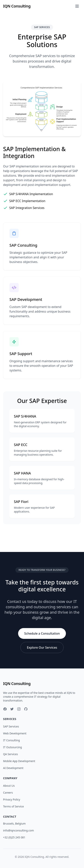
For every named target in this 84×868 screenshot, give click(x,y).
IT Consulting (11, 740)
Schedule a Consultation (42, 633)
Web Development (15, 733)
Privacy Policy (12, 799)
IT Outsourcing (13, 747)
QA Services (10, 754)
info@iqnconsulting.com (18, 830)
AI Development (13, 768)
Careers (8, 793)
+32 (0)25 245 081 (14, 837)
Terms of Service (13, 806)
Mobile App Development (19, 761)
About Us (9, 786)
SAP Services (11, 726)
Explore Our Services (42, 647)
